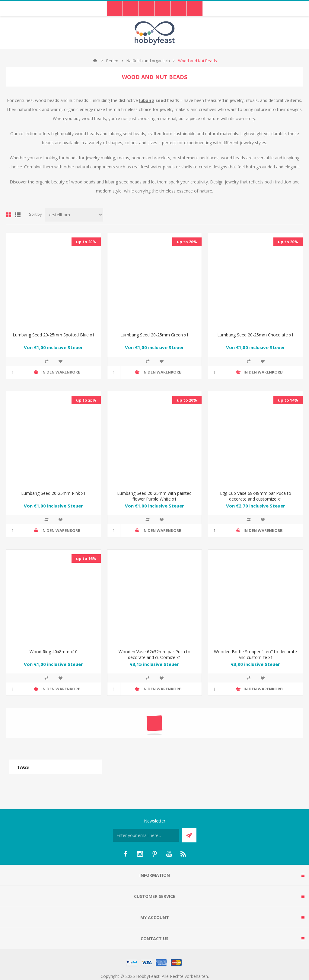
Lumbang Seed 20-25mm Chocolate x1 (255, 335)
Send (189, 835)
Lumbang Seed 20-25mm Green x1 (154, 335)
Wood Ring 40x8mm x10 (54, 652)
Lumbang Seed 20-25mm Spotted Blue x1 (54, 335)
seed (153, 100)
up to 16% (86, 558)
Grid (9, 215)
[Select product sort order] (74, 215)
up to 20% (86, 242)
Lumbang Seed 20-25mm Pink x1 (53, 493)
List (18, 215)
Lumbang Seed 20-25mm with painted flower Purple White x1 (154, 496)
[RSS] (183, 854)
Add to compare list (46, 361)
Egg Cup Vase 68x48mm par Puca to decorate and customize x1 (256, 496)
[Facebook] (126, 854)
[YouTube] (169, 854)
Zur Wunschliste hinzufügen (60, 361)
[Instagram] (140, 854)
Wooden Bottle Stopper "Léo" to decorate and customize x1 (255, 654)
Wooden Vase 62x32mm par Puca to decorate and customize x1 (154, 654)
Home (95, 61)
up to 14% (288, 400)
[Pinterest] (154, 854)
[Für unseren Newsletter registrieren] (146, 835)
